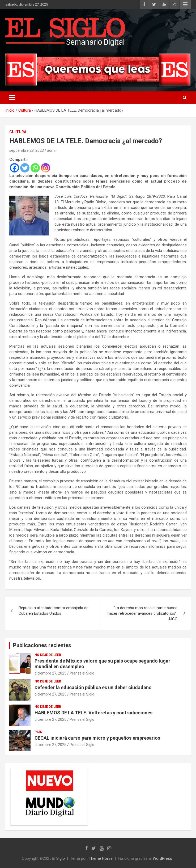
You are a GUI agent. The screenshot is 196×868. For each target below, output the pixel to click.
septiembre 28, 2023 (27, 150)
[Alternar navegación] (12, 98)
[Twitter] (25, 168)
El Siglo (59, 858)
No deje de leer (48, 655)
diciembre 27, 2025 (50, 673)
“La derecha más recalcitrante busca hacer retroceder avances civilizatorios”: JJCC (142, 613)
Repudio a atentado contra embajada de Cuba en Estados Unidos (54, 611)
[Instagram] (46, 168)
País (38, 732)
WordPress (162, 858)
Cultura (18, 132)
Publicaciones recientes (42, 645)
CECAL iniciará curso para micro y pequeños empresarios (97, 738)
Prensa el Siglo (82, 673)
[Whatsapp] (35, 168)
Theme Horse (101, 858)
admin (52, 150)
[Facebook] (14, 168)
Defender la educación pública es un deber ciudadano (93, 687)
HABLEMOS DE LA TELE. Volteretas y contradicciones (93, 713)
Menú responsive (185, 5)
